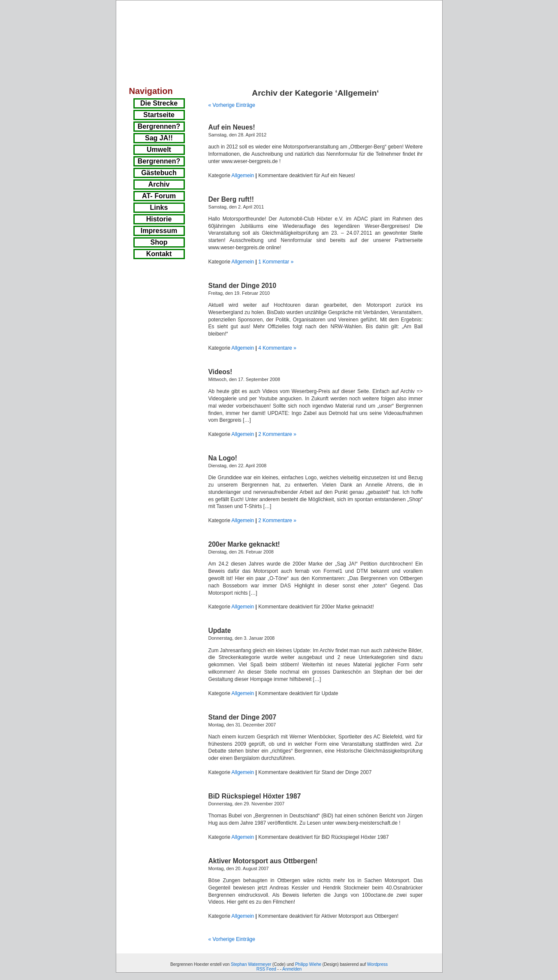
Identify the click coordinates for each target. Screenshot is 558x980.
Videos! (220, 372)
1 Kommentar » (276, 262)
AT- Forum (159, 196)
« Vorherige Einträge (232, 105)
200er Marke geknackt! (244, 544)
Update (220, 631)
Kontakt (159, 254)
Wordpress (377, 964)
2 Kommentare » (277, 434)
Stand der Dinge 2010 (243, 286)
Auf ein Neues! (232, 127)
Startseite (159, 115)
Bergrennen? (159, 126)
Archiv (159, 184)
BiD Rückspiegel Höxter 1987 (255, 796)
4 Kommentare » (277, 348)
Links (159, 207)
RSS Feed (266, 969)
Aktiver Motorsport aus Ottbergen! (263, 861)
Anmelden (292, 969)
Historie (159, 219)
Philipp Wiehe (308, 964)
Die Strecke (159, 103)
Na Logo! (223, 458)
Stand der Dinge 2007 (243, 717)
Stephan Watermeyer (251, 964)
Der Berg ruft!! (231, 199)
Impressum (159, 231)
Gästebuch (159, 173)
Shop (159, 242)
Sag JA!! (159, 138)
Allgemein (243, 175)
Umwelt (159, 150)
